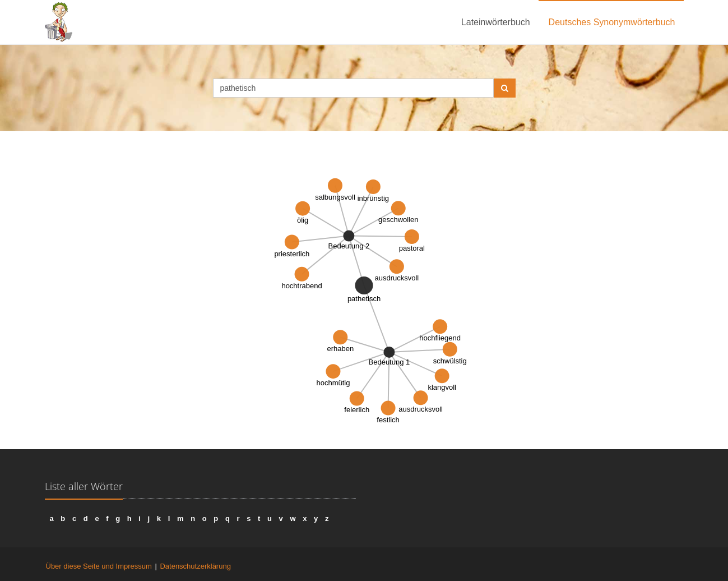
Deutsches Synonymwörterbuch (612, 22)
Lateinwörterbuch (496, 22)
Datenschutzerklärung (195, 566)
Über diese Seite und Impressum (99, 566)
